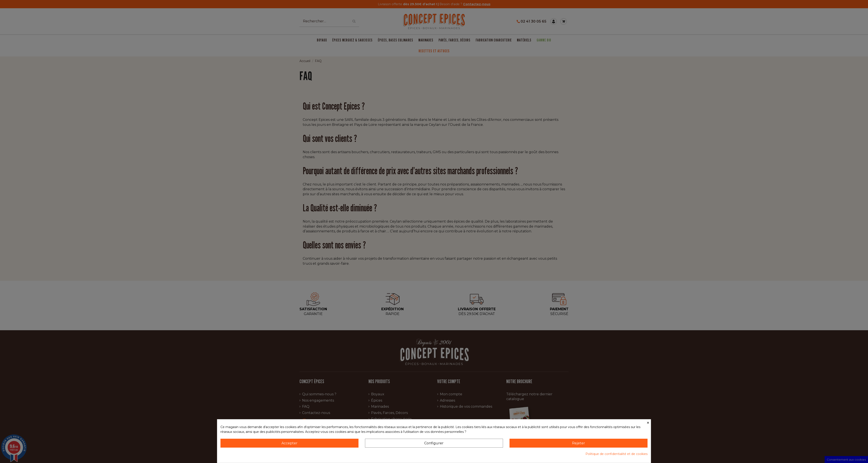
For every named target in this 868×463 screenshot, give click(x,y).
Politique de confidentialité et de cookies (616, 454)
